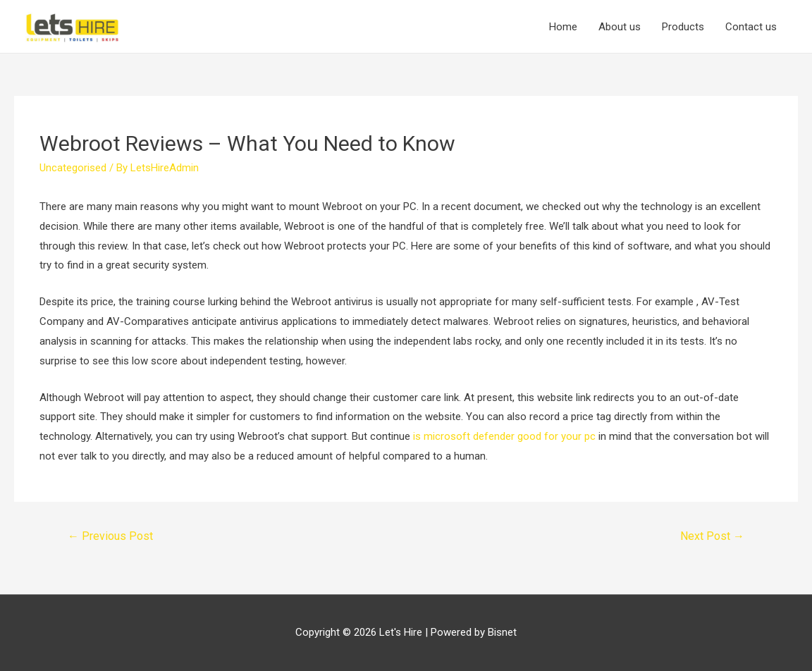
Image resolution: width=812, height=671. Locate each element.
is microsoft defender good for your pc (504, 436)
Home (563, 27)
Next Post (712, 536)
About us (620, 27)
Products (683, 27)
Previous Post (110, 536)
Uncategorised (73, 168)
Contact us (751, 27)
